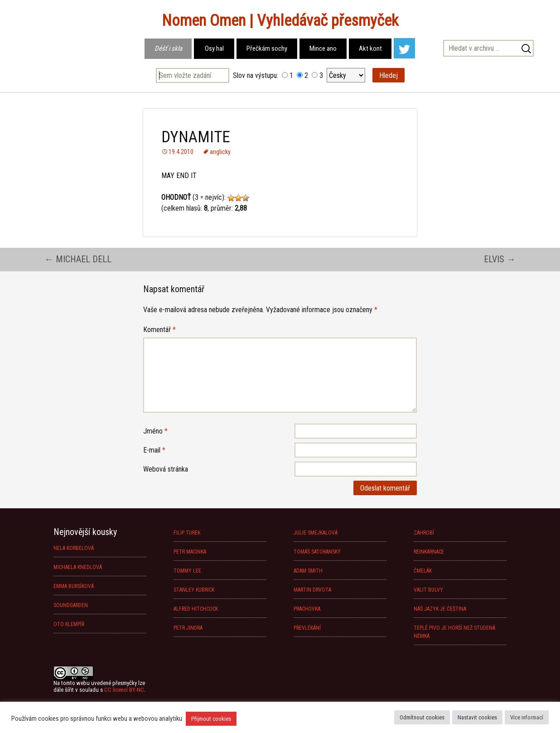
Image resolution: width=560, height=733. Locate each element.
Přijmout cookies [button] (211, 719)
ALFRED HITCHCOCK (196, 609)
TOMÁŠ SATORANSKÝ (317, 552)
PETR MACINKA (190, 552)
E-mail (154, 450)
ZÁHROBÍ (424, 533)
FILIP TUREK (187, 533)
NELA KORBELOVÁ (74, 548)
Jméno (155, 431)
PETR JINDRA (188, 628)
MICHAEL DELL (78, 259)
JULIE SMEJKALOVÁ (316, 533)
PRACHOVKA (307, 609)
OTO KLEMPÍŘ (69, 624)
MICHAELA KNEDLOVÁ (78, 567)
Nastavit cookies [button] (477, 717)
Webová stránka (166, 469)
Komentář (159, 330)
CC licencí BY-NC (124, 690)
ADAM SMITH (308, 571)
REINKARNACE (429, 552)
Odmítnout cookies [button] (422, 717)
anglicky (220, 152)
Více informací (527, 717)
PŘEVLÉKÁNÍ (307, 628)
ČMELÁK (423, 571)
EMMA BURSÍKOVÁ (74, 586)
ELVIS (500, 259)
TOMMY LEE (187, 571)
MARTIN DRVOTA (312, 590)
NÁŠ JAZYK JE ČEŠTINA (440, 609)
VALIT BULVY (428, 590)
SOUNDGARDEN (71, 605)
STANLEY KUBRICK (194, 590)
